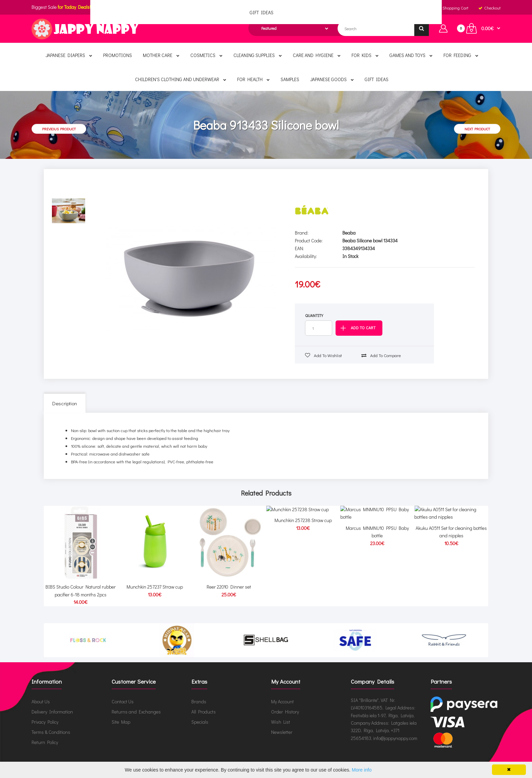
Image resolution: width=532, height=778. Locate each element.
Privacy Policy (45, 715)
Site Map (121, 715)
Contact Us (123, 695)
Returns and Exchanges (136, 705)
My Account (282, 695)
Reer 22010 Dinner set (229, 581)
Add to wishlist (324, 355)
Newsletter (282, 726)
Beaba (349, 233)
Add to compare (381, 355)
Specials (200, 715)
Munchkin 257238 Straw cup (303, 581)
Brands (199, 695)
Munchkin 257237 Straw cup (155, 581)
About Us (41, 695)
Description (65, 403)
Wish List (281, 715)
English (284, 8)
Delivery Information (52, 705)
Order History (285, 705)
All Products (204, 705)
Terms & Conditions (51, 726)
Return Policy (45, 736)
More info (362, 770)
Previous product (59, 129)
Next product (477, 129)
